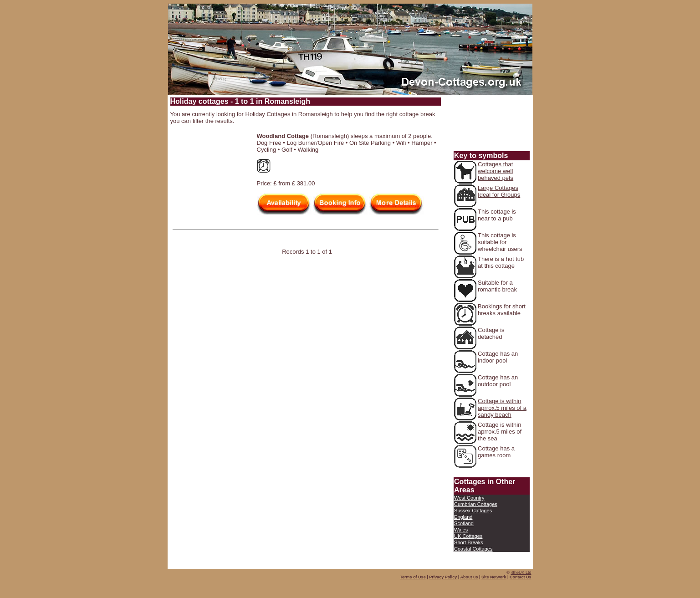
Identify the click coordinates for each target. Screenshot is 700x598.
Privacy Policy (443, 577)
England (463, 517)
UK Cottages (468, 536)
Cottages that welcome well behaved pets (496, 171)
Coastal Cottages (473, 549)
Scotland (464, 523)
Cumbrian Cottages (476, 504)
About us (469, 577)
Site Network (494, 577)
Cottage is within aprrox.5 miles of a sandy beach (502, 408)
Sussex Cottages (473, 511)
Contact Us (521, 577)
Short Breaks (469, 542)
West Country (469, 498)
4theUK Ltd (521, 572)
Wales (461, 530)
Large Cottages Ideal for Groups (499, 191)
